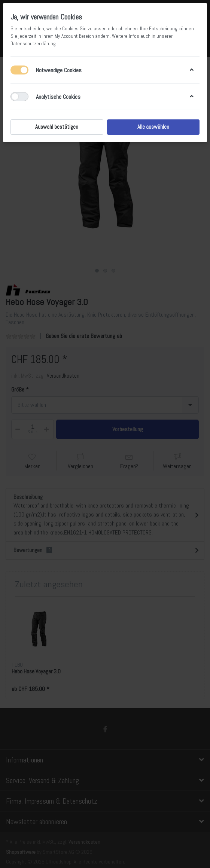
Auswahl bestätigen (57, 127)
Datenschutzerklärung (33, 44)
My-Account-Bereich (74, 36)
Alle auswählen (153, 127)
